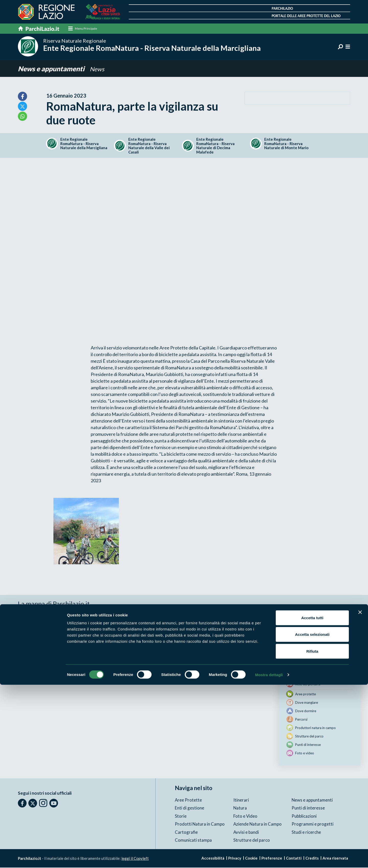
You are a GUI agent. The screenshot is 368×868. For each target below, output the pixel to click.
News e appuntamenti (53, 69)
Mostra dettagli (269, 858)
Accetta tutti (312, 801)
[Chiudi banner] (360, 795)
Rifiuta (312, 834)
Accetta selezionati (312, 818)
